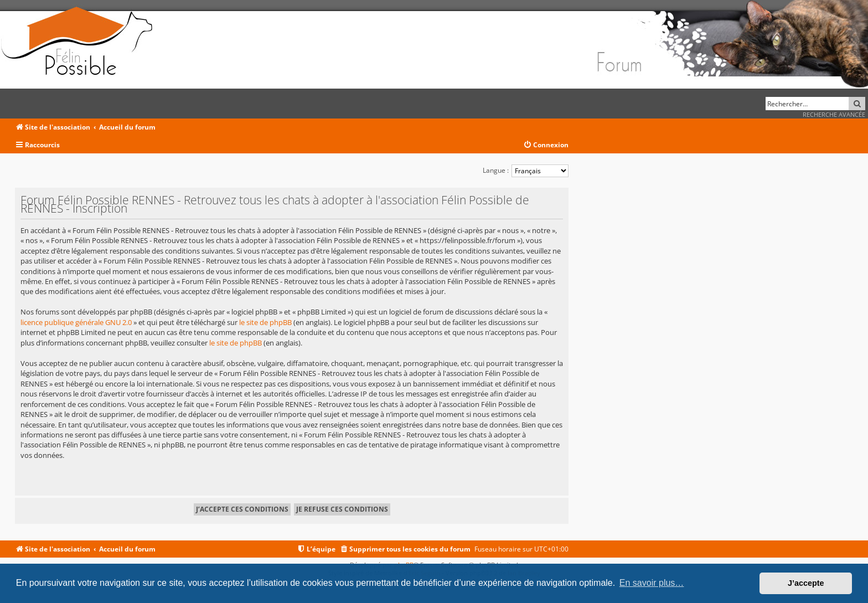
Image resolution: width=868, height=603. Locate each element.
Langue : (496, 170)
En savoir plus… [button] (652, 583)
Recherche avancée (834, 114)
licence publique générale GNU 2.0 (76, 322)
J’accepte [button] (806, 583)
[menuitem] (546, 145)
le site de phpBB (265, 322)
